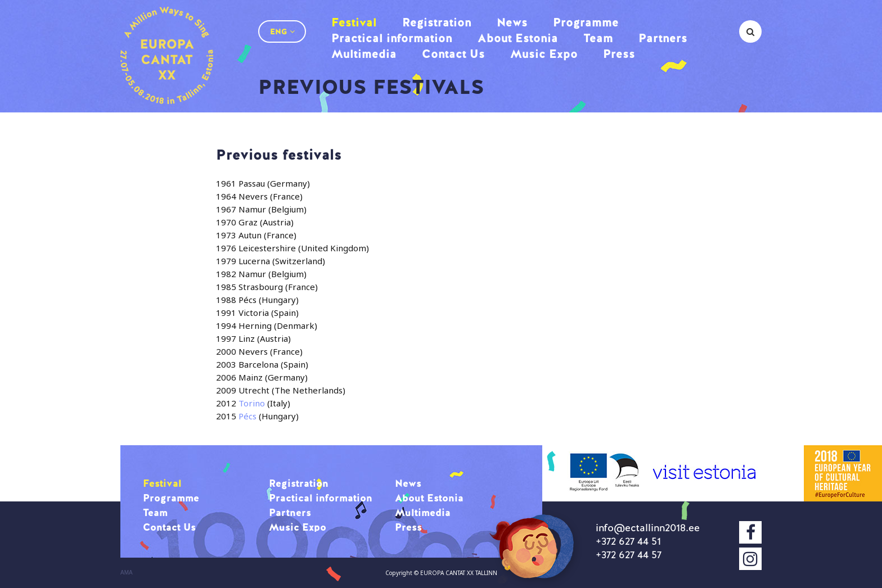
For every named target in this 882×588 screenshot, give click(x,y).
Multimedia (364, 54)
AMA (127, 573)
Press (619, 54)
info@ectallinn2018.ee (648, 528)
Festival (354, 22)
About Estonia (518, 38)
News (512, 22)
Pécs (249, 416)
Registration (437, 22)
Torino (252, 403)
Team (598, 38)
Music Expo (544, 54)
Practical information (392, 38)
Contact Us (453, 54)
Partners (663, 38)
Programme (586, 22)
